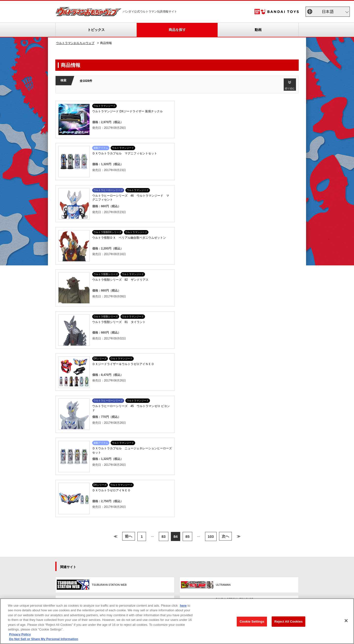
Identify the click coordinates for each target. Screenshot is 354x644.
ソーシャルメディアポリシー (223, 583)
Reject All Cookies (288, 622)
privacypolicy (55, 583)
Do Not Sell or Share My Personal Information (109, 583)
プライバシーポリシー (164, 557)
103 (211, 324)
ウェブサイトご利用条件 (171, 583)
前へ (129, 324)
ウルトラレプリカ (151, 442)
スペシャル (113, 436)
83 (164, 324)
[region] (177, 621)
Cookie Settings (252, 622)
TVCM (110, 430)
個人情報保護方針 (270, 583)
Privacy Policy (20, 634)
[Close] (346, 621)
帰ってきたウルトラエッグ (157, 436)
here (183, 606)
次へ (225, 324)
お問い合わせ (306, 583)
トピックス (96, 30)
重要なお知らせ (70, 442)
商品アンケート (210, 430)
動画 (258, 30)
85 (187, 324)
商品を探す (177, 30)
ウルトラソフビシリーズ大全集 (160, 430)
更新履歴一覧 (68, 436)
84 (176, 324)
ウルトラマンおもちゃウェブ (75, 43)
